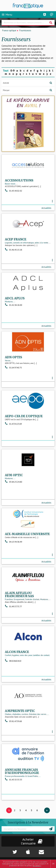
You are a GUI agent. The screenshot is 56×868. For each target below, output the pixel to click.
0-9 (12, 71)
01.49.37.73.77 (13, 606)
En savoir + (37, 866)
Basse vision (10, 184)
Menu (7, 15)
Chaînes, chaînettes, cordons (17, 714)
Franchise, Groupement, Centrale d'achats (22, 599)
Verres (8, 361)
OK (53, 864)
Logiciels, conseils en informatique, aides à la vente (27, 243)
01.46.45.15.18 (14, 250)
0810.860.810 (13, 661)
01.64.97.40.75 (13, 368)
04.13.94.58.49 (14, 542)
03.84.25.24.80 (14, 482)
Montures (9, 302)
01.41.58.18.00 (14, 305)
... (17, 184)
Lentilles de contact (41, 655)
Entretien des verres (38, 714)
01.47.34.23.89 (13, 424)
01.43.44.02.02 (14, 191)
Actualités (46, 208)
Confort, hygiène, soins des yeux (19, 655)
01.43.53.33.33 (14, 780)
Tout (6, 71)
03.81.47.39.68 (13, 721)
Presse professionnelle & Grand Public (22, 776)
